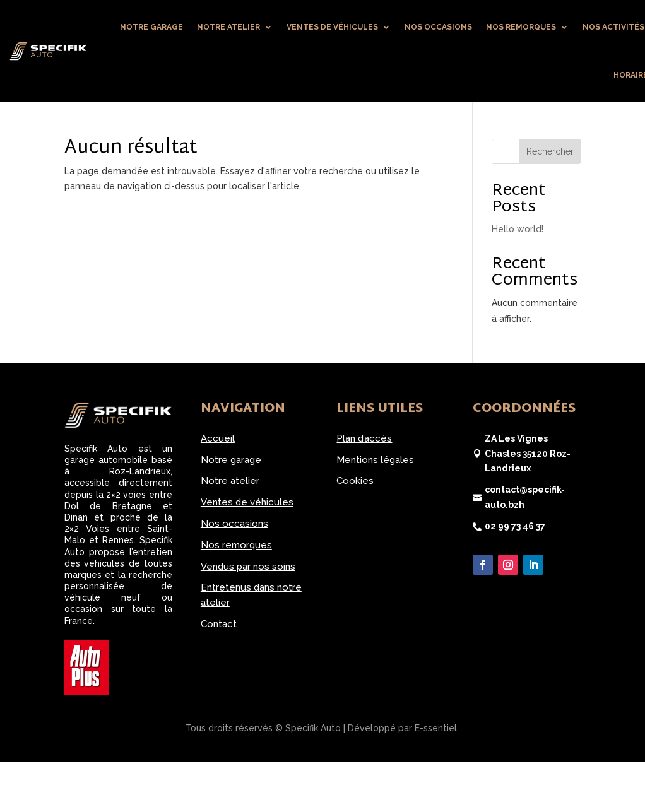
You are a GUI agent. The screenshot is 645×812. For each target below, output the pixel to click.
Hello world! (518, 229)
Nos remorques (521, 27)
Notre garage (151, 27)
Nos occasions (438, 27)
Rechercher (550, 151)
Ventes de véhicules (332, 27)
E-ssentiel (436, 728)
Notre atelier (228, 27)
